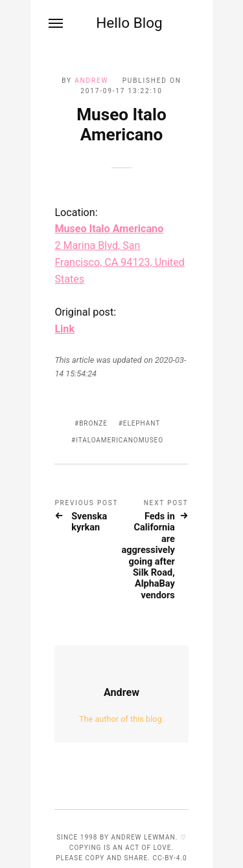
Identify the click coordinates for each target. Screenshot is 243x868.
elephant (142, 423)
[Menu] (56, 23)
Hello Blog (129, 23)
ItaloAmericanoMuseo (120, 440)
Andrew (91, 81)
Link (64, 329)
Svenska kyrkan (89, 522)
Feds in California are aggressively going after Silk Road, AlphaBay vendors (148, 556)
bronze (93, 423)
